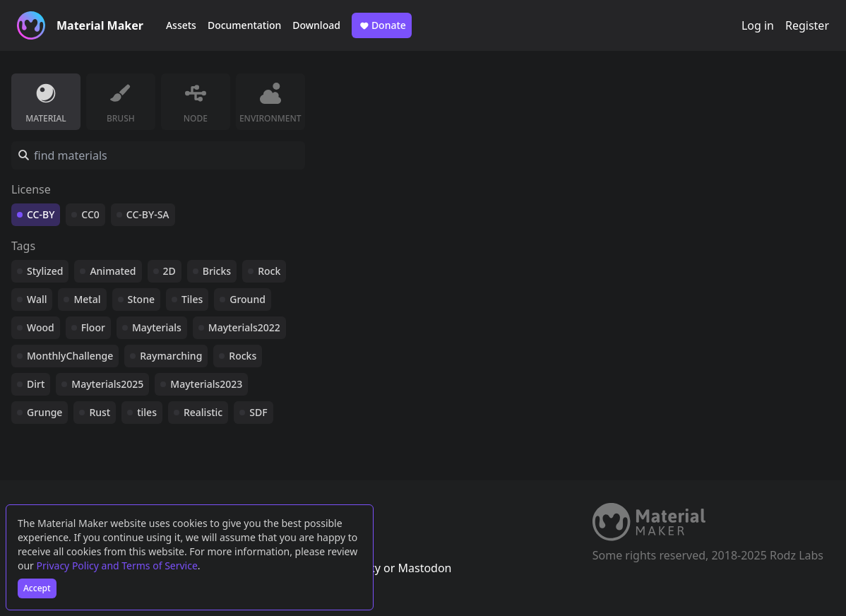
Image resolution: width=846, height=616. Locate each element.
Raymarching (171, 356)
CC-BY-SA (148, 214)
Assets (181, 25)
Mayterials (157, 327)
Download (316, 25)
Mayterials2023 (206, 384)
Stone (141, 299)
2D (169, 271)
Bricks (217, 271)
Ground (248, 299)
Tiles (192, 299)
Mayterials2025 (107, 384)
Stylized (45, 271)
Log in (758, 25)
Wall (37, 299)
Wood (41, 327)
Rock (269, 271)
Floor (93, 327)
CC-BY (41, 214)
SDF (258, 412)
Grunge (44, 412)
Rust (100, 412)
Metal (87, 299)
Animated (113, 271)
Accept (37, 588)
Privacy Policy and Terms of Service (117, 565)
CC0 (90, 214)
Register (807, 25)
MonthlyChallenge (70, 356)
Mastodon (424, 568)
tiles (147, 412)
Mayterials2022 (244, 327)
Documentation (244, 25)
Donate (382, 25)
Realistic (203, 412)
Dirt (36, 384)
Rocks (243, 356)
